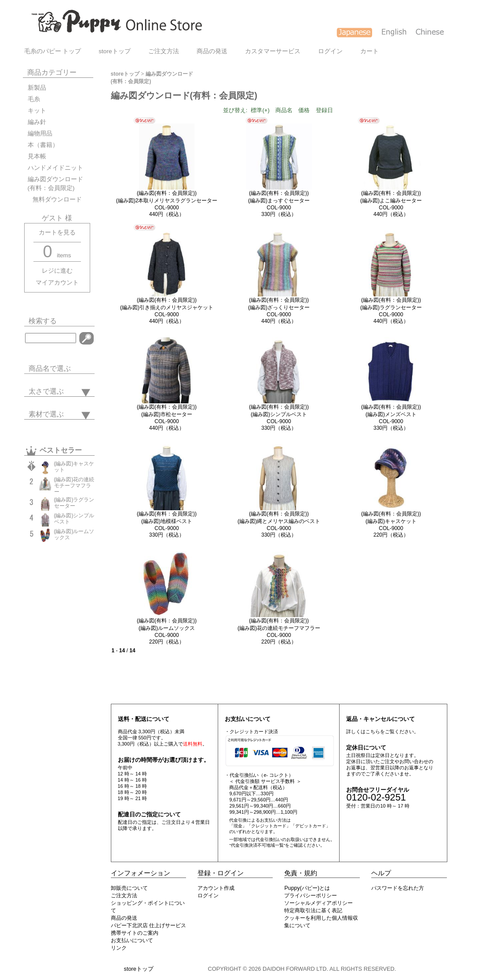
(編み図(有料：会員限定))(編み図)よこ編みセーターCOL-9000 (391, 200)
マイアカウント (57, 283)
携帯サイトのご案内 (135, 933)
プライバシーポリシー (311, 896)
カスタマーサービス (273, 51)
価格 (304, 110)
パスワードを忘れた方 (398, 888)
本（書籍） (43, 145)
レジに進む (57, 271)
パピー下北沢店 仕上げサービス (148, 925)
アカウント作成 (216, 888)
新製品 (37, 88)
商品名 (284, 110)
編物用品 (40, 133)
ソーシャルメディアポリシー (318, 903)
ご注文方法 (164, 51)
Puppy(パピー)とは (307, 888)
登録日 (324, 110)
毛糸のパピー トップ (53, 51)
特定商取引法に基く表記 (313, 911)
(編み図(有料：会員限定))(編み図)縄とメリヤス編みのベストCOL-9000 (279, 521)
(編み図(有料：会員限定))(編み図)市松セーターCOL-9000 (167, 414)
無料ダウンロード (55, 199)
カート (369, 51)
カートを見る (57, 232)
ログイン (330, 51)
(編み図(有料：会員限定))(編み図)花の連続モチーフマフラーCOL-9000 (279, 628)
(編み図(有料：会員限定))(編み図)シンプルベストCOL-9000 (279, 414)
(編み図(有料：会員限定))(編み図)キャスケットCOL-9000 (391, 521)
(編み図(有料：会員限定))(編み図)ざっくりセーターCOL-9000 (279, 307)
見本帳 (37, 156)
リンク (119, 948)
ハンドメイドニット (55, 168)
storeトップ (114, 51)
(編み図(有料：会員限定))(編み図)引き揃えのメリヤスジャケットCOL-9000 (167, 307)
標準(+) (260, 110)
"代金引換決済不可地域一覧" (257, 845)
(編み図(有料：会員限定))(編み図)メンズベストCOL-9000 (391, 414)
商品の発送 (212, 51)
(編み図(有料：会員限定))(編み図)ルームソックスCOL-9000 (167, 628)
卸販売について (129, 888)
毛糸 (34, 99)
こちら (373, 731)
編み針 (37, 122)
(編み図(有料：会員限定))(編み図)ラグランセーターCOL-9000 (391, 307)
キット (37, 111)
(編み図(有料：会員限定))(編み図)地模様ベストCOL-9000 (167, 521)
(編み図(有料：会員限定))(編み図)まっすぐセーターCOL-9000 (279, 200)
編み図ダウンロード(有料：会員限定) (55, 184)
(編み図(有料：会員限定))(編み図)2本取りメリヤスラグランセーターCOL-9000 (167, 200)
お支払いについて (132, 940)
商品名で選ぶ (50, 368)
